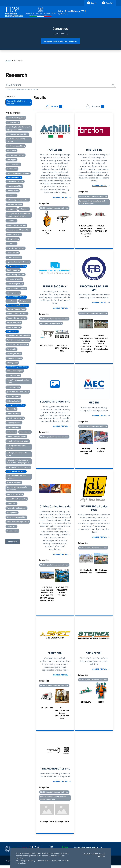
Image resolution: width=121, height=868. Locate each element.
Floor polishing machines (16, 275)
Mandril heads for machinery (17, 314)
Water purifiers (12, 513)
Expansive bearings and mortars (18, 262)
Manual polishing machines (16, 318)
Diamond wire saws (14, 235)
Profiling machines (13, 376)
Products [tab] (95, 107)
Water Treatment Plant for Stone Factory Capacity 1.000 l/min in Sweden (101, 343)
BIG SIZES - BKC (47, 347)
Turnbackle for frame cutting (17, 499)
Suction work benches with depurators (16, 477)
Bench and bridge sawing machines (16, 140)
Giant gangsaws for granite (16, 289)
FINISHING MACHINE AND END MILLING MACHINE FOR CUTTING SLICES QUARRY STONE (47, 596)
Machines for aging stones (16, 309)
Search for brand (14, 85)
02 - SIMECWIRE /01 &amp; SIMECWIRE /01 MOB (62, 715)
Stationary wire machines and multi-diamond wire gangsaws (18, 462)
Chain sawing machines (15, 182)
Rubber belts (11, 409)
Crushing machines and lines (86, 453)
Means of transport (14, 328)
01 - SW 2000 (47, 710)
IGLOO (101, 704)
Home (8, 60)
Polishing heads (12, 363)
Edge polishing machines (16, 248)
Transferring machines (15, 495)
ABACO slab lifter (47, 232)
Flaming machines (13, 270)
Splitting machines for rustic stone (17, 454)
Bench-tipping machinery (16, 146)
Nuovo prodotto (47, 824)
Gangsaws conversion (14, 279)
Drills (11, 244)
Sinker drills (11, 432)
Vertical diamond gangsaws (16, 508)
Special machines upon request (18, 441)
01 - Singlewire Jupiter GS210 (86, 573)
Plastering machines (14, 354)
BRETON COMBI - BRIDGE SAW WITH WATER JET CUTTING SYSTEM (86, 232)
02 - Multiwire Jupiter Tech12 (101, 573)
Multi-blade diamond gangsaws (18, 340)
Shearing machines (13, 428)
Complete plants (13, 191)
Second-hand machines (15, 418)
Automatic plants (13, 123)
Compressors (11, 195)
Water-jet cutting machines (16, 517)
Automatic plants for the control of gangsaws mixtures (18, 128)
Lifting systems (25, 301)
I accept (101, 856)
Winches (11, 527)
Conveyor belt (12, 209)
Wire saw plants (12, 531)
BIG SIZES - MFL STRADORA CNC (62, 349)
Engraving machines (14, 258)
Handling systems (101, 451)
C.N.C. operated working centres (18, 174)
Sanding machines (13, 414)
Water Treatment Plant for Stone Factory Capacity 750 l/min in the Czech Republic (86, 345)
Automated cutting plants (16, 118)
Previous (37, 223)
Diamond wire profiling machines (18, 230)
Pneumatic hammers (14, 358)
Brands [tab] (54, 107)
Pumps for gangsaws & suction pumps (18, 382)
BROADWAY (86, 704)
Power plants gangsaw (15, 371)
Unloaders (11, 504)
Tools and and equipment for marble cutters (17, 489)
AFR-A (62, 231)
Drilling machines (13, 239)
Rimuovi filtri (13, 542)
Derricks (11, 221)
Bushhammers (12, 169)
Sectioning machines (14, 423)
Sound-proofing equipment (16, 437)
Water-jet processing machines (18, 522)
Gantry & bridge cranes (15, 284)
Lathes (11, 301)
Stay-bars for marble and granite (18, 468)
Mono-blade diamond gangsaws (18, 336)
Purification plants (13, 387)
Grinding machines (13, 293)
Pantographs (11, 349)
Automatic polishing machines (17, 134)
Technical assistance (14, 483)
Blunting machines (13, 164)
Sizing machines (25, 432)
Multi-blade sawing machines (17, 345)
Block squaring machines (16, 155)
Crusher (24, 209)
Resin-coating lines (13, 401)
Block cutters (11, 151)
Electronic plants (13, 253)
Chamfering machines (14, 186)
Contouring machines (14, 205)
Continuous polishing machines (18, 200)
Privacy (86, 853)
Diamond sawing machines (16, 226)
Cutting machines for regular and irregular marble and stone (18, 215)
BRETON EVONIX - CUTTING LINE (101, 229)
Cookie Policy (98, 853)
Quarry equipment (13, 397)
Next (73, 223)
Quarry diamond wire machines (18, 392)
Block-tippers (11, 160)
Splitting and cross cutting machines (16, 447)
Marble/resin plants (14, 323)
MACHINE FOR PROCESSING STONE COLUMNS (62, 593)
